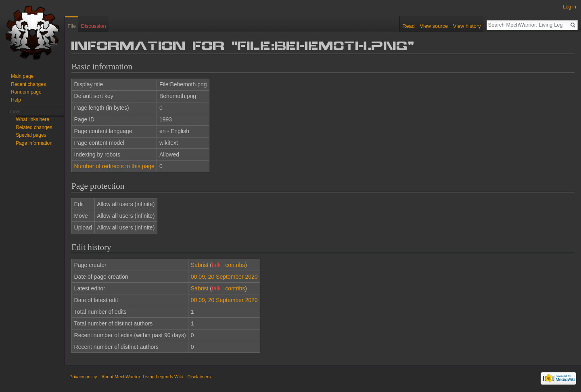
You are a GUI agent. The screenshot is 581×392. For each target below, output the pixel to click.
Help (16, 100)
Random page (26, 92)
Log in (570, 7)
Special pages (31, 135)
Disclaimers (199, 377)
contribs (235, 265)
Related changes (34, 127)
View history (467, 26)
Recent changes (28, 84)
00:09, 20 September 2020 (224, 277)
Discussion (94, 26)
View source (434, 26)
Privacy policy (83, 377)
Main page (22, 76)
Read (409, 26)
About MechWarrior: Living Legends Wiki (142, 377)
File (72, 26)
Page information (34, 143)
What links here (32, 119)
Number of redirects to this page (114, 166)
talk (216, 265)
